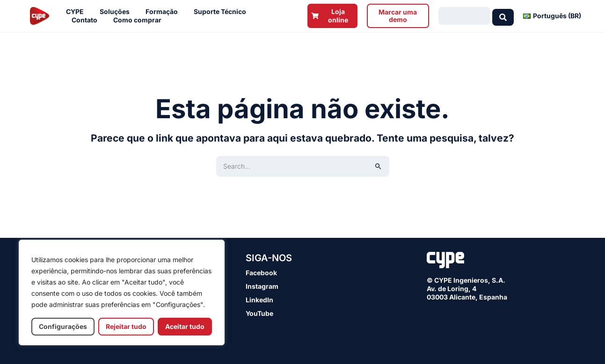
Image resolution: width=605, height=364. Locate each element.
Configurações (63, 326)
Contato (87, 20)
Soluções (117, 12)
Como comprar (140, 20)
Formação (164, 12)
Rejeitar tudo (126, 326)
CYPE (77, 12)
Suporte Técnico (222, 12)
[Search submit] (503, 16)
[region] (122, 293)
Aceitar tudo (185, 326)
